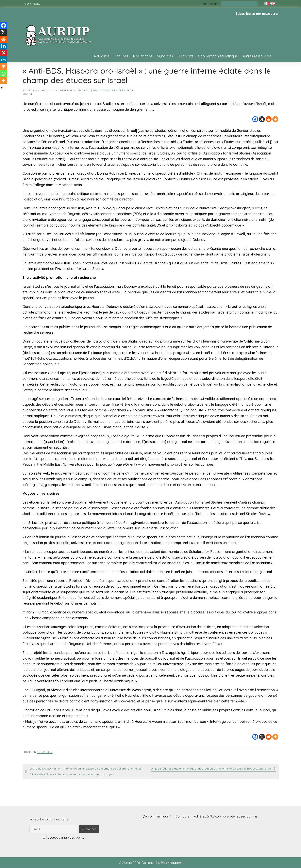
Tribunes (121, 56)
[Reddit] (269, 119)
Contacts (182, 816)
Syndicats (165, 56)
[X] (262, 119)
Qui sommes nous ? (157, 816)
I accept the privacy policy (64, 837)
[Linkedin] (3, 46)
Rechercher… (211, 4)
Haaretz (84, 90)
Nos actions (143, 56)
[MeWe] (3, 60)
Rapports (185, 56)
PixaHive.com (171, 863)
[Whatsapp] (3, 74)
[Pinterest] (3, 53)
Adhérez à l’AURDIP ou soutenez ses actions (226, 816)
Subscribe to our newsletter (257, 14)
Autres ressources (257, 56)
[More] (275, 119)
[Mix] (3, 67)
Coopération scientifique (218, 56)
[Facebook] (255, 119)
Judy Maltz (68, 90)
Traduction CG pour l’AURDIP (113, 90)
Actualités (102, 56)
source (28, 94)
